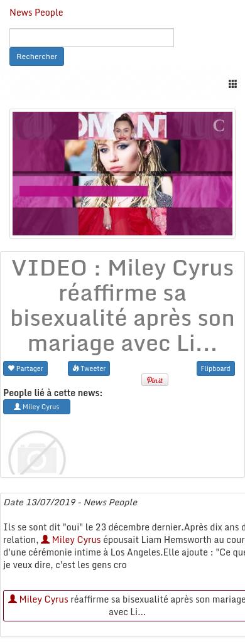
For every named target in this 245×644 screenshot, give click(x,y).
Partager (25, 368)
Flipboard (216, 368)
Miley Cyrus (71, 539)
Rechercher (37, 56)
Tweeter (89, 368)
